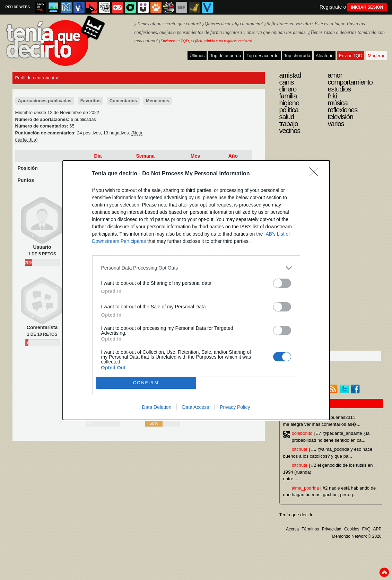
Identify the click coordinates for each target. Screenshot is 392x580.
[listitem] (196, 268)
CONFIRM (146, 383)
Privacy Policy (235, 407)
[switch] (282, 283)
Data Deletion (157, 407)
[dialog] (196, 290)
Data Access (195, 407)
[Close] (316, 174)
